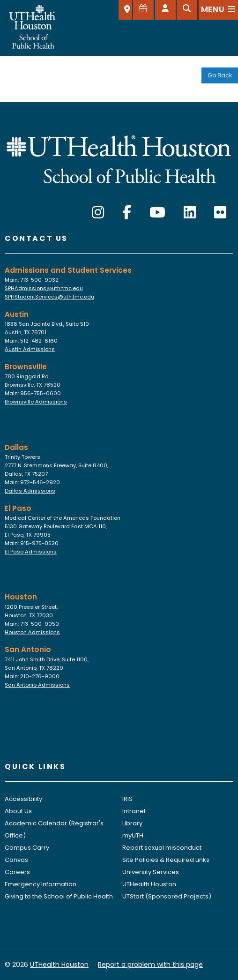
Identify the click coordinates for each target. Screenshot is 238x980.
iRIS (127, 799)
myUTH (133, 835)
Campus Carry (27, 848)
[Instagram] (98, 213)
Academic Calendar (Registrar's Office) (54, 829)
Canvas (16, 860)
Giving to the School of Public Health (59, 896)
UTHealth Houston (149, 884)
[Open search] (187, 10)
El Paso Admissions (31, 552)
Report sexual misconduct (162, 848)
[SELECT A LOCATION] (125, 10)
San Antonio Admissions (37, 685)
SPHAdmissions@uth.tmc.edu (44, 288)
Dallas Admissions (30, 491)
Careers (17, 872)
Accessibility (23, 799)
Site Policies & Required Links (166, 860)
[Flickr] (220, 213)
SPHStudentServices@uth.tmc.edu (49, 297)
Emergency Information (41, 884)
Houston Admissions (32, 632)
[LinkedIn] (190, 213)
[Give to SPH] (143, 10)
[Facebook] (127, 213)
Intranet (134, 811)
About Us (18, 811)
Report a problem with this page (150, 965)
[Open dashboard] (165, 10)
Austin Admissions (30, 349)
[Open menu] (218, 10)
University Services (151, 872)
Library (132, 823)
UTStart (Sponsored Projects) (167, 896)
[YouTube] (157, 213)
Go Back (220, 75)
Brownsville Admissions (36, 402)
